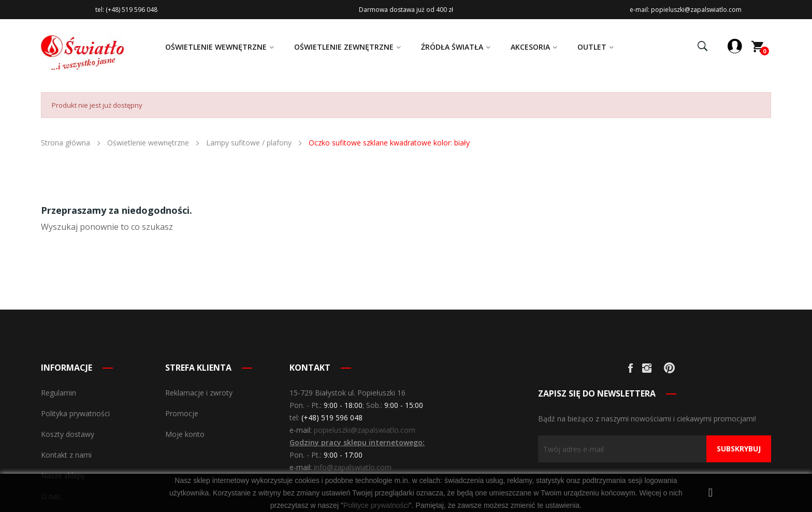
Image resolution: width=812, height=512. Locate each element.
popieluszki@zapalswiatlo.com (365, 430)
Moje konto (185, 434)
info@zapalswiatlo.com (353, 467)
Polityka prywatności (75, 413)
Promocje (182, 413)
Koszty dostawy (68, 434)
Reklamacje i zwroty (199, 393)
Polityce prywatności (376, 505)
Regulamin (59, 393)
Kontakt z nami (66, 455)
